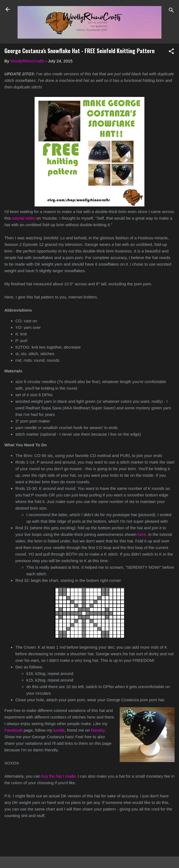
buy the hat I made (58, 776)
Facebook (13, 730)
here (142, 534)
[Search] (171, 11)
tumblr (59, 730)
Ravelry (98, 730)
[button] (171, 52)
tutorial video (24, 218)
